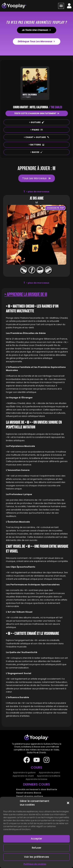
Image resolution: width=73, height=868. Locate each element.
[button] (68, 803)
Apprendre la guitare (24, 773)
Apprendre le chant (23, 776)
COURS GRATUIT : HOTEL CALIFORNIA (30, 107)
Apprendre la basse (36, 779)
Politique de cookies (35, 864)
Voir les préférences (37, 857)
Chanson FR (53, 208)
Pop (62, 208)
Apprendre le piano (49, 773)
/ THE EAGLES (55, 107)
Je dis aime (37, 198)
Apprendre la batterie (49, 776)
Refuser (37, 848)
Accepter (36, 839)
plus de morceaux (38, 192)
